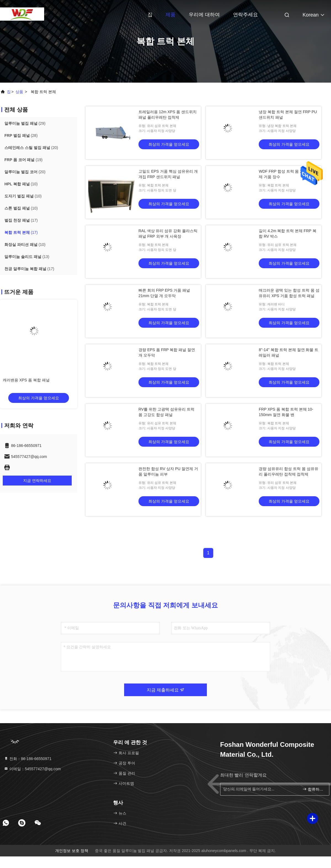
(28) (21, 135)
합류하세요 (313, 789)
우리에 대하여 (204, 15)
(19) (23, 160)
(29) (25, 123)
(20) (31, 148)
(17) (21, 220)
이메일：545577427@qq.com (32, 769)
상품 (19, 92)
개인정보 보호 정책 (72, 851)
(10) (21, 184)
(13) (27, 257)
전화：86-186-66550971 (28, 759)
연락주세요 (245, 15)
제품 (170, 15)
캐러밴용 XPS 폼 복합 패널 (26, 380)
